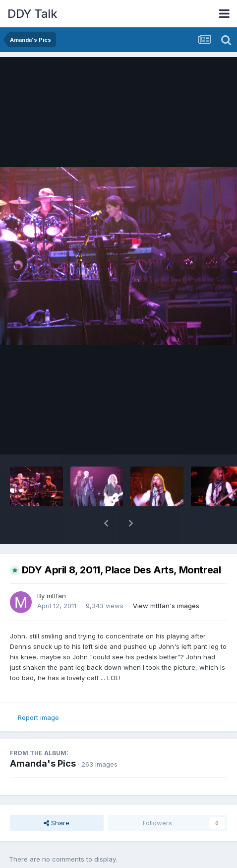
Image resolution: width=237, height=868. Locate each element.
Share (57, 823)
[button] (106, 523)
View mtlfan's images (166, 606)
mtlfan (56, 596)
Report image (38, 717)
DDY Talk (32, 14)
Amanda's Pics (43, 763)
